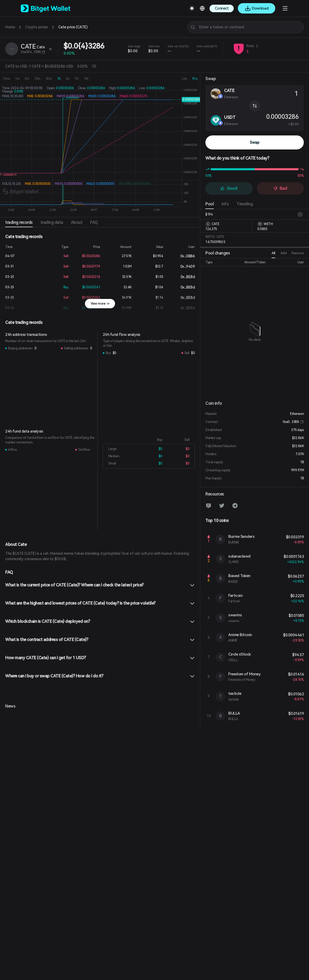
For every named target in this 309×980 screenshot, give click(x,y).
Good (229, 188)
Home (10, 27)
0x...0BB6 (183, 256)
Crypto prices (36, 27)
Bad (280, 188)
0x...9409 (183, 266)
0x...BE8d (184, 277)
